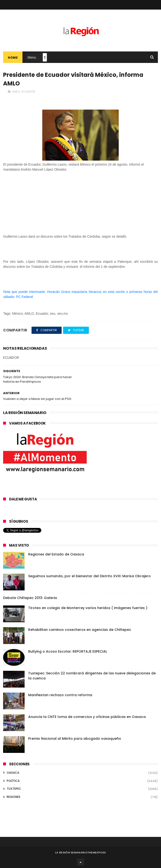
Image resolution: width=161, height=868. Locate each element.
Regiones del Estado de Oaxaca (56, 554)
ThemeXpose (97, 852)
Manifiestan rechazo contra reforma (60, 695)
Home (13, 58)
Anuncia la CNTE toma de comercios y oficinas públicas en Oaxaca (87, 717)
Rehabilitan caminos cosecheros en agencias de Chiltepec (80, 630)
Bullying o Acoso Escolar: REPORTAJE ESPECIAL (68, 651)
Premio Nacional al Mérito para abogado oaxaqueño (75, 739)
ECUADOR (28, 92)
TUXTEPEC (14, 789)
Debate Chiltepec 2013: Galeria (30, 598)
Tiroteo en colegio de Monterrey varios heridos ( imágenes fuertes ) (88, 608)
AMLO (16, 92)
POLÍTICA (13, 781)
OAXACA (13, 773)
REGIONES (13, 797)
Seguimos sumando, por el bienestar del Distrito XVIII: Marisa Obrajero (89, 576)
